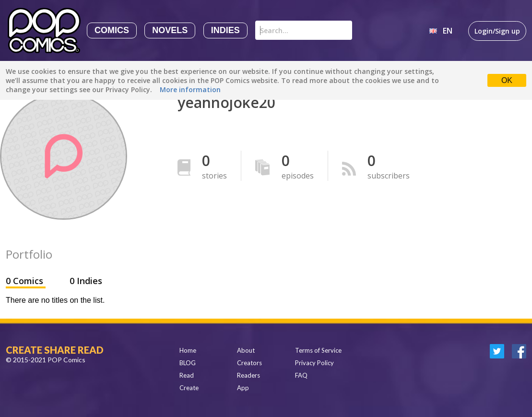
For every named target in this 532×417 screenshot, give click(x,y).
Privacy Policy (314, 363)
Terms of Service (318, 350)
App (243, 388)
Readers (248, 375)
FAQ (301, 375)
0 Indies (86, 281)
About (246, 350)
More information (190, 89)
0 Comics (26, 281)
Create (189, 388)
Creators (249, 363)
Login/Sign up (497, 31)
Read (187, 375)
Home (188, 350)
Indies (225, 30)
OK (507, 80)
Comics (112, 30)
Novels (170, 30)
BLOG (188, 363)
